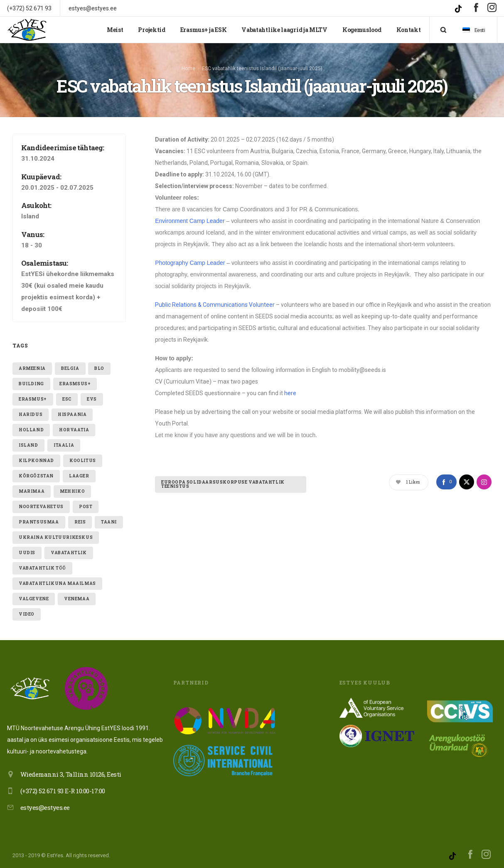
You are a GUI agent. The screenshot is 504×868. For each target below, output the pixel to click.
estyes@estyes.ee (45, 804)
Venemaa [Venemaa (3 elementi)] (77, 595)
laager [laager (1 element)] (79, 473)
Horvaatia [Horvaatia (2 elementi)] (74, 427)
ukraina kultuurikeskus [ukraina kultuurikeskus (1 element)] (56, 534)
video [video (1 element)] (27, 611)
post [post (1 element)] (86, 503)
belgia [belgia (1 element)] (70, 365)
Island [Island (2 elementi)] (28, 442)
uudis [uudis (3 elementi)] (27, 549)
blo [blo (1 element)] (99, 365)
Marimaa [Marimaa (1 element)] (32, 488)
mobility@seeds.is (362, 367)
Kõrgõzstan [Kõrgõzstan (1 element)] (36, 473)
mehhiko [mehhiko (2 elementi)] (72, 488)
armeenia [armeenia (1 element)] (32, 365)
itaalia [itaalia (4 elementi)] (64, 442)
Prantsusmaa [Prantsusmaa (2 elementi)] (39, 519)
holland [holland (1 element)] (31, 427)
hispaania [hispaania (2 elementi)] (72, 411)
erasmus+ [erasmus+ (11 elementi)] (33, 396)
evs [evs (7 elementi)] (92, 396)
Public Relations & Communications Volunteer (215, 302)
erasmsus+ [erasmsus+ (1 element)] (75, 380)
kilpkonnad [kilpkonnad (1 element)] (36, 457)
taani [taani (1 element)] (109, 519)
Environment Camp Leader (190, 218)
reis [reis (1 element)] (80, 519)
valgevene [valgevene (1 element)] (34, 595)
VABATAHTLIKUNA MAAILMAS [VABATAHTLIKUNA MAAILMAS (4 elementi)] (57, 580)
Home (188, 67)
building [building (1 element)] (31, 380)
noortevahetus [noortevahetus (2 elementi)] (41, 503)
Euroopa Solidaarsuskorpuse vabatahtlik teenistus (223, 481)
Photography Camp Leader (190, 260)
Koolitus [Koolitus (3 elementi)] (83, 457)
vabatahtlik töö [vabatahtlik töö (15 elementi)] (42, 565)
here (290, 390)
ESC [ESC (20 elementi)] (67, 396)
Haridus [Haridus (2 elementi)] (31, 411)
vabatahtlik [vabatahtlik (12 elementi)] (69, 549)
